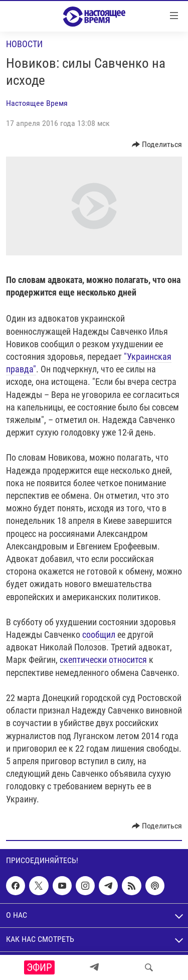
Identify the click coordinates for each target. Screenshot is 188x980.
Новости (24, 44)
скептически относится (103, 660)
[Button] (157, 145)
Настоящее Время (37, 103)
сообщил (99, 635)
